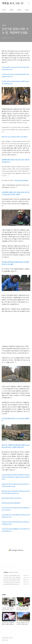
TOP (29, 639)
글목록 (12, 10)
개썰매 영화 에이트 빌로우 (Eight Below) (11, 503)
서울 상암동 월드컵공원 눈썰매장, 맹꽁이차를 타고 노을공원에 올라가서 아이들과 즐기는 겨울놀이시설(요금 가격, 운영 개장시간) (16, 477)
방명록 (19, 10)
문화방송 (6, 572)
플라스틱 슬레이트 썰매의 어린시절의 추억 (11, 498)
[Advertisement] (16, 550)
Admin (27, 10)
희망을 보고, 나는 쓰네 (14, 3)
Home (4, 10)
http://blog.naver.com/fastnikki (22, 180)
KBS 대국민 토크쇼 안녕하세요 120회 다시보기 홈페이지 (15, 137)
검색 (25, 3)
